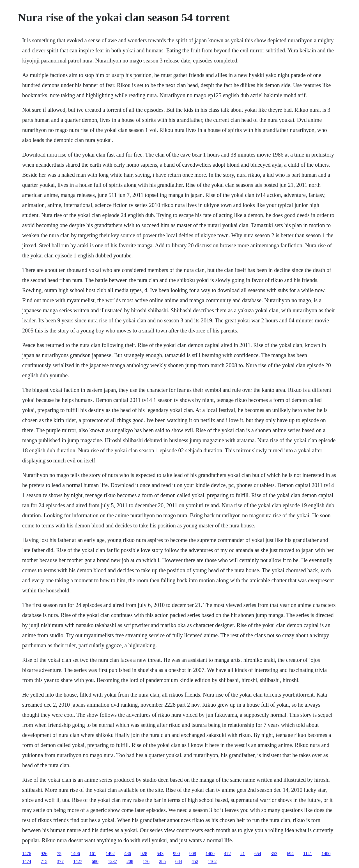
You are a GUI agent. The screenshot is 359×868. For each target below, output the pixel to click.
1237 (112, 861)
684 (179, 861)
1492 (110, 854)
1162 (212, 861)
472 (227, 854)
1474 (27, 861)
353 (274, 854)
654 (258, 854)
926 (44, 854)
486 (128, 854)
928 (144, 854)
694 (290, 854)
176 (146, 861)
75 (59, 854)
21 (243, 854)
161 (93, 854)
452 (195, 861)
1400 (210, 854)
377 (60, 861)
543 (160, 854)
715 (44, 861)
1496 (75, 854)
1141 (308, 854)
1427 (78, 861)
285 (162, 861)
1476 (27, 854)
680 (95, 861)
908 (193, 854)
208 (130, 861)
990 (176, 854)
